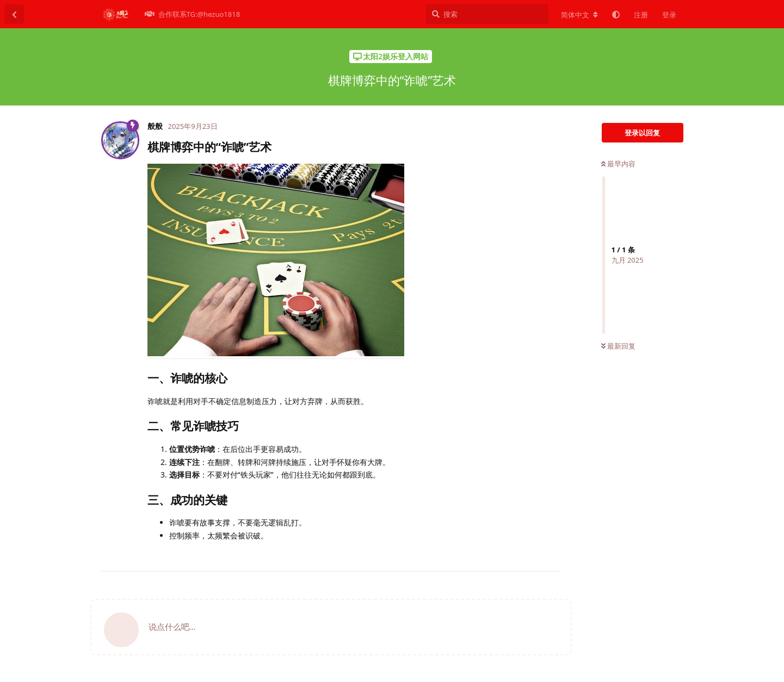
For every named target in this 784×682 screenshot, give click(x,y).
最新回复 (618, 346)
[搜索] (487, 14)
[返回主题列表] (14, 14)
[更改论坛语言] (579, 15)
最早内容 (618, 164)
